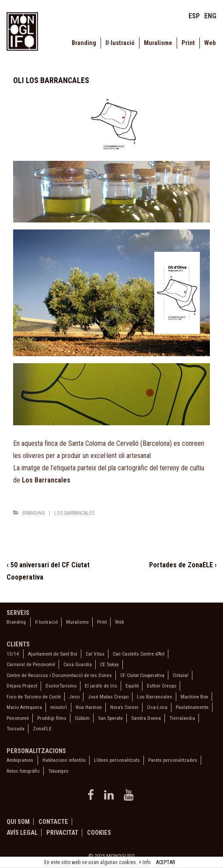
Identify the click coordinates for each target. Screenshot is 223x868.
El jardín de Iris (101, 686)
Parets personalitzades (173, 760)
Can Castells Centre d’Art (139, 654)
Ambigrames (20, 760)
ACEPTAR (166, 862)
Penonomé (18, 718)
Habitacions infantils (64, 760)
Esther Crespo (162, 686)
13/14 (13, 654)
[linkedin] (111, 798)
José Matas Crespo (108, 697)
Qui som (18, 822)
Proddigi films (52, 718)
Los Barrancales (74, 513)
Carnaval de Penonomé (31, 664)
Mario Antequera (24, 707)
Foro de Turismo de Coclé (34, 697)
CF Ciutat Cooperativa (142, 675)
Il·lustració (120, 43)
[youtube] (130, 798)
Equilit (132, 686)
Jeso (74, 697)
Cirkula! (181, 675)
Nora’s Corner (124, 707)
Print (188, 43)
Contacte (53, 822)
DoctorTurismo (61, 686)
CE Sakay (110, 664)
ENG (210, 16)
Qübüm (82, 718)
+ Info (145, 862)
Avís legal (22, 833)
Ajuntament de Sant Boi (53, 654)
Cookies (99, 833)
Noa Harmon (89, 707)
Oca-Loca (157, 707)
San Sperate (110, 718)
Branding (84, 43)
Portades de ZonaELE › (183, 565)
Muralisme (158, 43)
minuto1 (59, 707)
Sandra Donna (146, 718)
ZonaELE (42, 729)
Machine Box (194, 697)
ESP (194, 16)
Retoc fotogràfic (23, 771)
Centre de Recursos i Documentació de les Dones (59, 675)
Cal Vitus (95, 654)
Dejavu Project (22, 686)
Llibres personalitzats (117, 760)
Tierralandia (182, 718)
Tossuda (16, 729)
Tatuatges (58, 771)
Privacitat (62, 833)
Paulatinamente (192, 707)
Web (210, 43)
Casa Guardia (78, 664)
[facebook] (92, 798)
